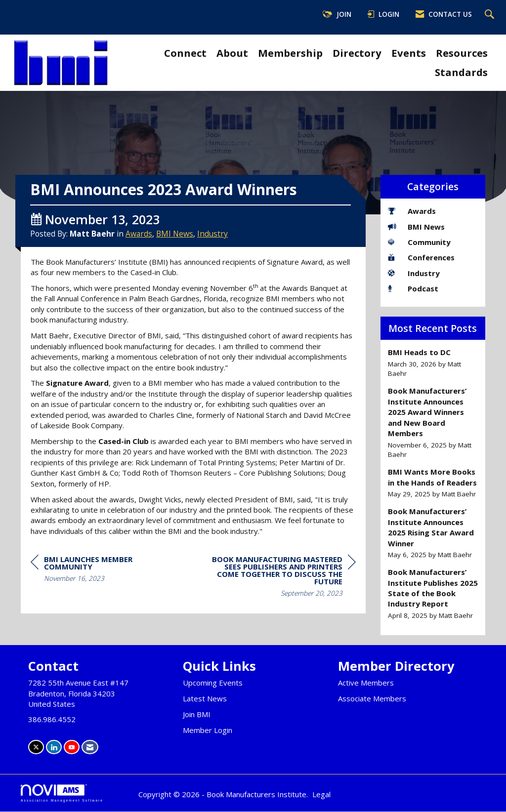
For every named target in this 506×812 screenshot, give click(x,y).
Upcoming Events (213, 683)
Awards (139, 256)
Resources (462, 53)
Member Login (208, 731)
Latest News (205, 699)
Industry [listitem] (414, 273)
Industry (212, 256)
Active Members (366, 683)
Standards (461, 72)
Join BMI (197, 715)
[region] (282, 600)
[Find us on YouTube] (72, 748)
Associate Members (372, 699)
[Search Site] (491, 15)
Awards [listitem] (412, 211)
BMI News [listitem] (416, 227)
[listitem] (433, 363)
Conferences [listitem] (421, 257)
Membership (290, 53)
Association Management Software (62, 794)
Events (409, 53)
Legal (321, 795)
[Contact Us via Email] (90, 748)
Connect (185, 53)
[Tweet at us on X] (36, 748)
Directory (357, 53)
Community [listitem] (419, 242)
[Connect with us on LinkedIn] (54, 748)
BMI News (175, 256)
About (232, 53)
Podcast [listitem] (413, 288)
